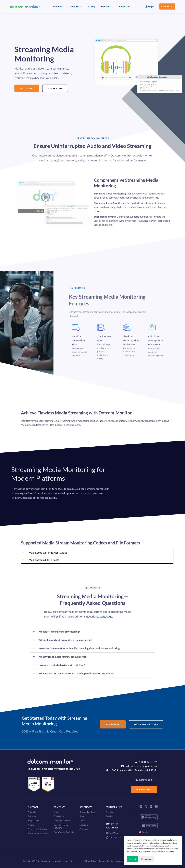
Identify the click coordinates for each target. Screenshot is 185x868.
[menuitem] (145, 832)
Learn (82, 821)
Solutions (106, 6)
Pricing (92, 6)
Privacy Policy (90, 861)
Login (151, 6)
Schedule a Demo (62, 821)
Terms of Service (106, 861)
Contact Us (59, 816)
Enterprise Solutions (37, 829)
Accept (133, 859)
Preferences (147, 859)
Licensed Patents (123, 861)
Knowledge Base (87, 812)
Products (57, 6)
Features (75, 6)
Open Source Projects (64, 832)
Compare (84, 829)
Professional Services (38, 834)
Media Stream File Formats (44, 560)
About (56, 812)
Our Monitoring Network (61, 826)
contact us (106, 616)
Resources (125, 6)
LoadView (112, 833)
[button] (97, 553)
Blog (82, 816)
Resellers (110, 816)
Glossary (84, 825)
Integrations (33, 821)
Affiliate (109, 812)
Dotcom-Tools (114, 837)
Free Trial (167, 6)
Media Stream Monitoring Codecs (48, 553)
